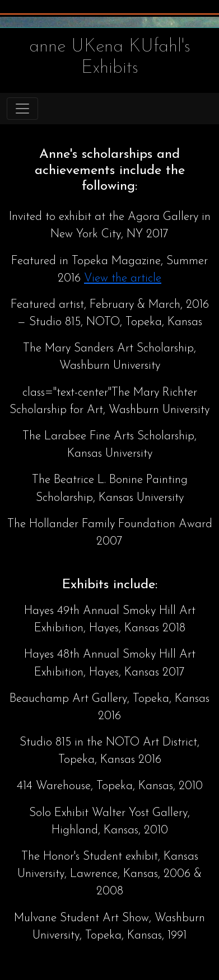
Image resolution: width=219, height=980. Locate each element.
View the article (123, 278)
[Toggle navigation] (22, 109)
